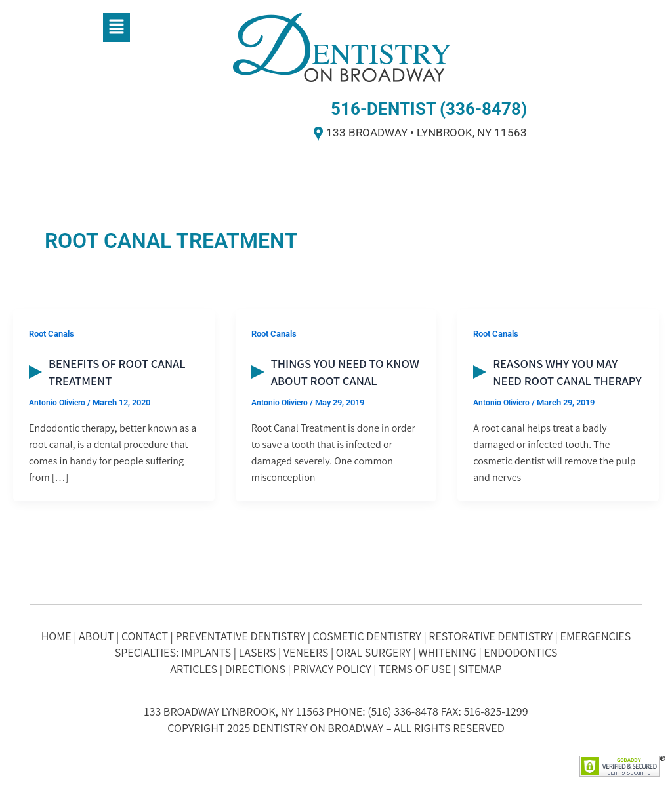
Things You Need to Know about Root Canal (331, 381)
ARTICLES (194, 669)
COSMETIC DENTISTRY (367, 636)
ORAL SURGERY (373, 652)
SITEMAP (480, 669)
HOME (56, 636)
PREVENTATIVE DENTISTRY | (244, 636)
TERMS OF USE (415, 669)
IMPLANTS (206, 652)
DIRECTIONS (255, 669)
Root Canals (54, 333)
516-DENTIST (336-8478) (429, 109)
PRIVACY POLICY (332, 669)
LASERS (258, 652)
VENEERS (306, 652)
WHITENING (448, 652)
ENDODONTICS (520, 652)
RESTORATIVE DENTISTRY (491, 636)
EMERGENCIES (595, 636)
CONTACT (145, 636)
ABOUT (96, 636)
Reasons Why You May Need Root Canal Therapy (559, 381)
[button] (116, 28)
